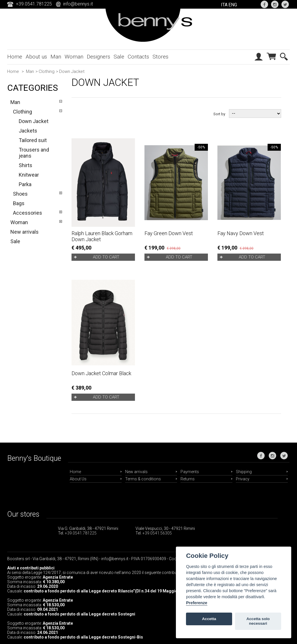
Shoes (20, 194)
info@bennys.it (78, 4)
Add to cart (106, 257)
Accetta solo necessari (258, 621)
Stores (160, 57)
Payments (190, 472)
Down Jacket (34, 121)
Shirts (26, 165)
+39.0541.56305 (157, 533)
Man (56, 57)
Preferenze (197, 603)
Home (15, 57)
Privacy (243, 479)
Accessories (28, 213)
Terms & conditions (143, 479)
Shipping (244, 472)
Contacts (138, 57)
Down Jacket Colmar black (101, 373)
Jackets (28, 131)
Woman (74, 57)
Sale (119, 57)
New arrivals (25, 232)
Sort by (219, 114)
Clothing (47, 71)
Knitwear (29, 175)
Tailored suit (33, 140)
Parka (25, 184)
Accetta (209, 619)
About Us (78, 479)
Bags (19, 203)
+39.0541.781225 (81, 533)
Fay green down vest (169, 233)
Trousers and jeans (34, 153)
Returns (188, 479)
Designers (98, 57)
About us (36, 57)
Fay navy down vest (241, 233)
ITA (224, 5)
